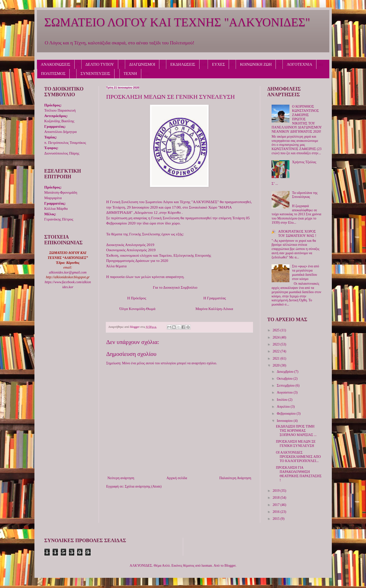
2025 (277, 330)
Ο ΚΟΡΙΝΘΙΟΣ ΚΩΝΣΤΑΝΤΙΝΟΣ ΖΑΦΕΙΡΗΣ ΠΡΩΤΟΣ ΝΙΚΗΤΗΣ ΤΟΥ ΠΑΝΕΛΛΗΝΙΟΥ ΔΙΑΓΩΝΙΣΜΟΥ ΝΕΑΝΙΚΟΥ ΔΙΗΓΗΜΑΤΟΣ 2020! (297, 119)
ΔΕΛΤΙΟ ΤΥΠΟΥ (100, 64)
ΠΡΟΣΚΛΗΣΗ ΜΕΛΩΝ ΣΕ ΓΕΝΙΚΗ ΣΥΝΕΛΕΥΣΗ (296, 444)
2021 (277, 358)
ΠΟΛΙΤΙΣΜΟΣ (53, 74)
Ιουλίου (283, 400)
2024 (277, 337)
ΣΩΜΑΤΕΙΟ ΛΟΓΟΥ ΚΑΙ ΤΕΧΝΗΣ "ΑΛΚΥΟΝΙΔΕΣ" (177, 22)
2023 (277, 344)
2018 (277, 498)
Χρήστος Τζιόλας (304, 162)
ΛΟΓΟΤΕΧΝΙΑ (299, 64)
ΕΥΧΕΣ (218, 64)
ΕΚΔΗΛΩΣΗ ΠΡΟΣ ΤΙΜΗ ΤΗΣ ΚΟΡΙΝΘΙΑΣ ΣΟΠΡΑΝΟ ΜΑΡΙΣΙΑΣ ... (296, 431)
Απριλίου (284, 407)
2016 (277, 512)
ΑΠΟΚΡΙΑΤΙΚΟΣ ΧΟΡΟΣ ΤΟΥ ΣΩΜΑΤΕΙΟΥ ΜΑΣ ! (297, 234)
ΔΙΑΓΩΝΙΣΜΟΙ (142, 64)
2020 (277, 365)
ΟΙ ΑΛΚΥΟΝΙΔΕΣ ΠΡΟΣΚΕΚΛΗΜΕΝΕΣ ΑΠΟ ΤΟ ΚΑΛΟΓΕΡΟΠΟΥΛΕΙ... (298, 457)
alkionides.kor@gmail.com (68, 272)
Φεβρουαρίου (287, 414)
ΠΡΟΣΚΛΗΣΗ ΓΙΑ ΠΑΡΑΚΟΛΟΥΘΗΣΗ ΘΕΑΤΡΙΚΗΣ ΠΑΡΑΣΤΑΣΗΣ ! (299, 474)
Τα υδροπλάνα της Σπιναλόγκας (305, 195)
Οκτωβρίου (285, 379)
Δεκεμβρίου (286, 372)
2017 (277, 505)
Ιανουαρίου (285, 421)
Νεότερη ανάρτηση (121, 478)
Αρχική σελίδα (177, 478)
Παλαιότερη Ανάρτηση (235, 478)
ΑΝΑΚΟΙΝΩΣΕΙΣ (56, 64)
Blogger (230, 566)
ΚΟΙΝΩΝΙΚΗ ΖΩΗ (256, 64)
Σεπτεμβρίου (286, 386)
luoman (207, 566)
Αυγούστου (285, 392)
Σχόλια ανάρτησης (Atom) (143, 486)
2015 (277, 519)
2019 (277, 491)
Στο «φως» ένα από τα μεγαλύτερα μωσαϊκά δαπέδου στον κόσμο (306, 272)
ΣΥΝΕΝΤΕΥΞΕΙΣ (95, 74)
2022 (277, 351)
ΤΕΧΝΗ (130, 74)
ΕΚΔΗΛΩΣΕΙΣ (183, 64)
